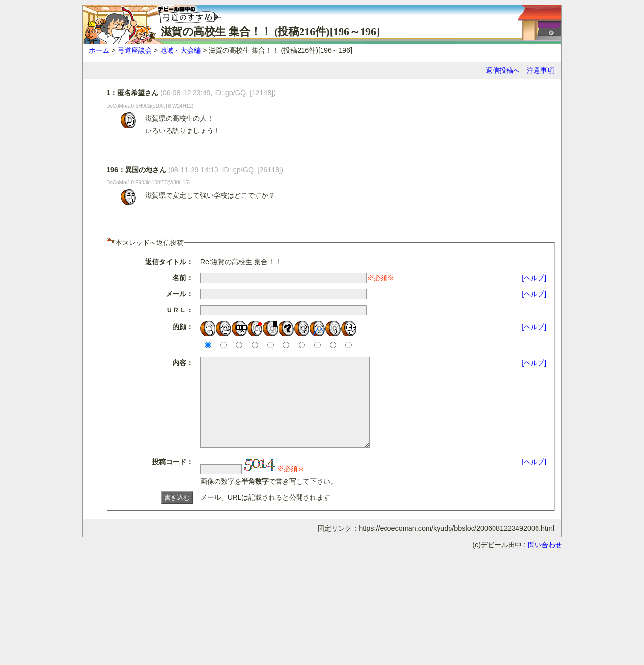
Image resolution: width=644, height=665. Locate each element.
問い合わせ (545, 562)
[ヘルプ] (534, 278)
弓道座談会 (135, 50)
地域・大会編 (180, 50)
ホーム (99, 50)
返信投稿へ (503, 70)
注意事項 (540, 70)
